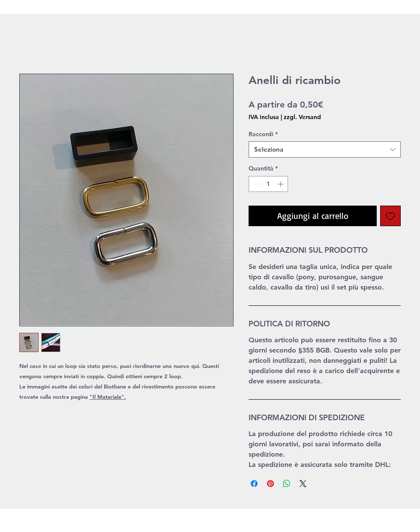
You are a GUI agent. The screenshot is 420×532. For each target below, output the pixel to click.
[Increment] (281, 184)
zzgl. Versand (302, 117)
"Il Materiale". (108, 397)
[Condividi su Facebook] (254, 484)
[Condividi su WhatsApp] (287, 484)
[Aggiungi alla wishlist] (390, 216)
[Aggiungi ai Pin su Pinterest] (270, 484)
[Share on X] (303, 484)
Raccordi (263, 134)
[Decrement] (255, 184)
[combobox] (325, 149)
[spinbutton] (268, 184)
